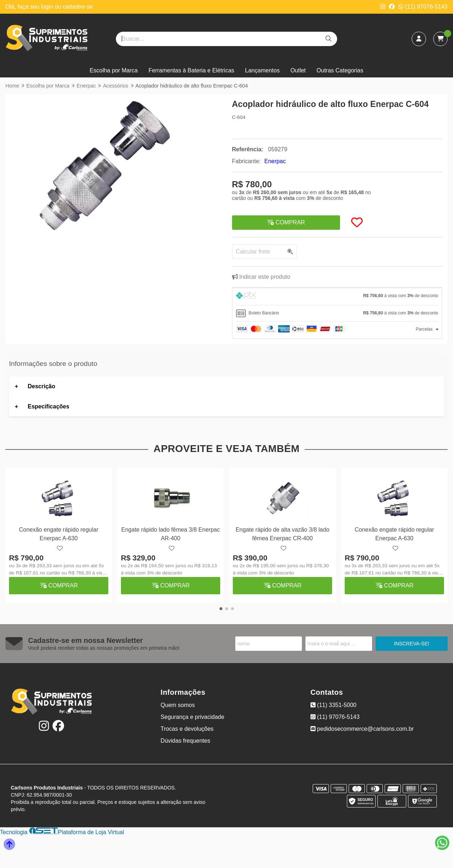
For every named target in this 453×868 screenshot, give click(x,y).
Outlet (298, 70)
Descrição (42, 386)
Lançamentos (262, 70)
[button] (221, 609)
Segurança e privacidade (192, 717)
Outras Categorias (340, 70)
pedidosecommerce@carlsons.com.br (362, 729)
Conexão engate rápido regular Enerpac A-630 (59, 534)
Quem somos (178, 705)
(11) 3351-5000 (334, 705)
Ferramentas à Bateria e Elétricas (191, 70)
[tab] (337, 297)
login (48, 7)
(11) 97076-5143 (423, 7)
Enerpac (275, 161)
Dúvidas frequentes (185, 741)
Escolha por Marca (114, 70)
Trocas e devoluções (187, 729)
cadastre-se (78, 7)
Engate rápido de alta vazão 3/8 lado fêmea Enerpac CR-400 (283, 534)
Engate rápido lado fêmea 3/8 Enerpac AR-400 (171, 534)
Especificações (49, 406)
